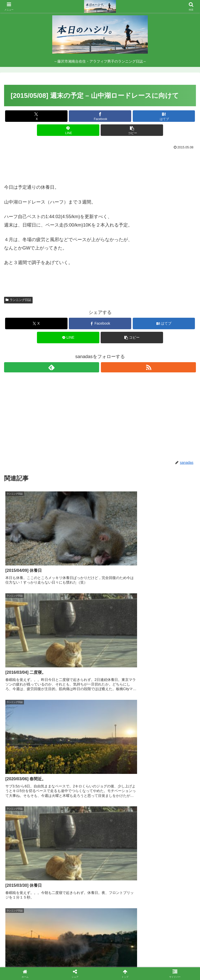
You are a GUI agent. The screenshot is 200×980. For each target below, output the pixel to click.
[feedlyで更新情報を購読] (52, 367)
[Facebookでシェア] (100, 116)
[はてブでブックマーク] (164, 116)
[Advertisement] (100, 165)
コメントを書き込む (100, 904)
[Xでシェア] (36, 116)
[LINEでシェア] (68, 130)
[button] (132, 130)
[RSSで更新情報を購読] (148, 367)
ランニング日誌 (18, 300)
